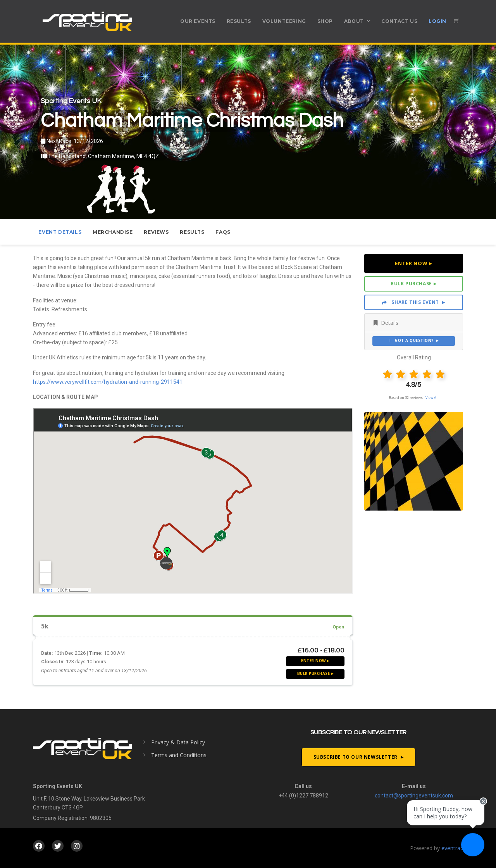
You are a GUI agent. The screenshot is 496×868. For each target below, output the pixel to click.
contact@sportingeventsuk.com (414, 796)
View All (432, 398)
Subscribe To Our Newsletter (356, 757)
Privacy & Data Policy (178, 742)
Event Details (60, 232)
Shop (325, 21)
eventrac (452, 848)
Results (239, 21)
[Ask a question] (473, 845)
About (354, 21)
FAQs (223, 232)
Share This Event (411, 302)
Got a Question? (412, 341)
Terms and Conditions (179, 755)
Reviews (156, 232)
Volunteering (284, 21)
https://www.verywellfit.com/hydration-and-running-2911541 (108, 382)
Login (437, 21)
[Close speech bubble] (483, 801)
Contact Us (399, 21)
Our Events (198, 21)
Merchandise (113, 232)
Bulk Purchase (313, 674)
